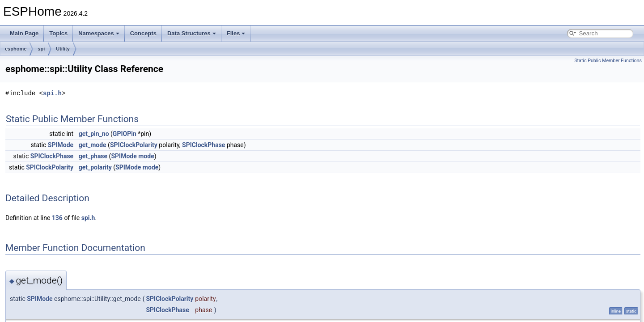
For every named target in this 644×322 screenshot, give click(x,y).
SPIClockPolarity (134, 145)
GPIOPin (125, 134)
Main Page (24, 33)
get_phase (93, 156)
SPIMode (61, 145)
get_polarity (95, 167)
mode (146, 156)
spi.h (52, 93)
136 (57, 218)
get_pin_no (94, 134)
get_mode (93, 145)
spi (41, 49)
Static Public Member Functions (608, 61)
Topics (58, 33)
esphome (16, 49)
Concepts (143, 33)
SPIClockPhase (203, 145)
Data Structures (192, 33)
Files (236, 33)
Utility (63, 49)
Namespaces (99, 33)
